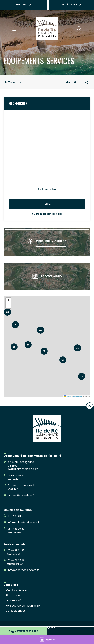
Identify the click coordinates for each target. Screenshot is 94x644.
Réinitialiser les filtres (47, 214)
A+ (68, 82)
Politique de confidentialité (23, 606)
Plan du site (13, 596)
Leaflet (67, 396)
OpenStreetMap (78, 396)
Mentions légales (16, 591)
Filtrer (47, 204)
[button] (28, 345)
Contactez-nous (15, 611)
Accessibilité (13, 601)
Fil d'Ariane (12, 82)
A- (76, 82)
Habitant (23, 5)
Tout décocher (47, 190)
